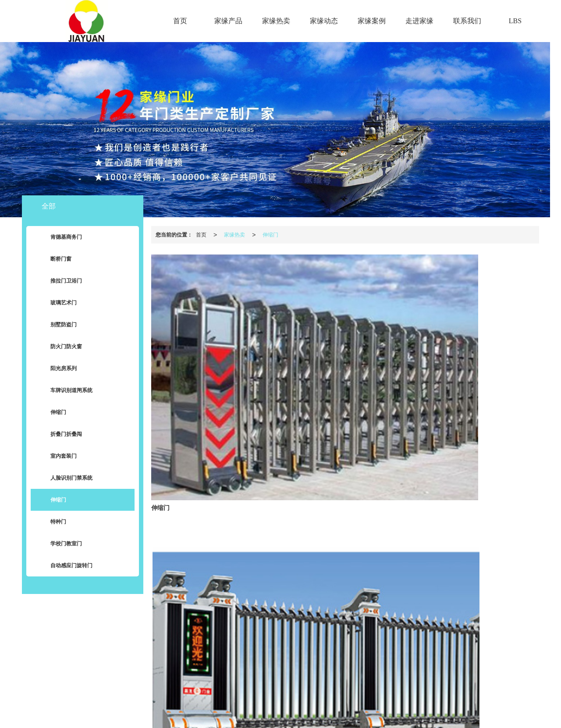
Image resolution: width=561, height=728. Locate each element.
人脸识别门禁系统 (65, 478)
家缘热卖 (276, 21)
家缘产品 (228, 21)
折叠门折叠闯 (60, 435)
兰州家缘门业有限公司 (233, 699)
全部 (49, 206)
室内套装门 (57, 456)
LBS (515, 21)
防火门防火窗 (60, 347)
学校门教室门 (60, 544)
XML (298, 699)
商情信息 (320, 699)
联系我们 (467, 21)
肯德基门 (274, 708)
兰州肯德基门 (306, 708)
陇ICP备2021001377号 (378, 699)
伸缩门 (270, 235)
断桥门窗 (54, 259)
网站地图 (276, 699)
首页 (180, 21)
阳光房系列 (57, 369)
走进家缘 (419, 21)
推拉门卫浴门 (60, 281)
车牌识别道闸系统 (65, 391)
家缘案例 (372, 21)
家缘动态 (324, 21)
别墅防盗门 (57, 325)
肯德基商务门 (60, 237)
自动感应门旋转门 (65, 566)
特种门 (52, 522)
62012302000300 (279, 717)
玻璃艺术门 (57, 303)
